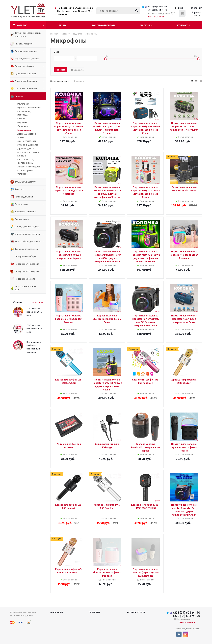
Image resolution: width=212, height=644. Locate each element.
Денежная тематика (25, 212)
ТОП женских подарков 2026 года (34, 312)
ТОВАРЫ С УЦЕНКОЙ (26, 182)
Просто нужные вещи (26, 51)
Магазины (146, 25)
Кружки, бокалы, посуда (27, 59)
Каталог (22, 25)
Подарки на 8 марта (25, 279)
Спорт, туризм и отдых (27, 227)
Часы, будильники (24, 197)
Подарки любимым (25, 66)
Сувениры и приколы (25, 74)
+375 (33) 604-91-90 (157, 10)
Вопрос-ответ (136, 612)
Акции (63, 25)
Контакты (183, 25)
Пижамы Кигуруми (24, 44)
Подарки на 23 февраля (27, 271)
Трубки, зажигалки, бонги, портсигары (28, 35)
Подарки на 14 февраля (27, 264)
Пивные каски (22, 219)
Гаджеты (19, 96)
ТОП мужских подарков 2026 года (34, 329)
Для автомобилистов (26, 81)
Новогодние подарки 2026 (26, 288)
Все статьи (38, 302)
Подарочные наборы (26, 256)
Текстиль (19, 189)
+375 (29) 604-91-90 (157, 7)
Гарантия (94, 612)
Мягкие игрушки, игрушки (28, 234)
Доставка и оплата (103, 25)
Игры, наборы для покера (28, 241)
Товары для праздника (27, 249)
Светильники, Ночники (26, 88)
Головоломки (21, 204)
